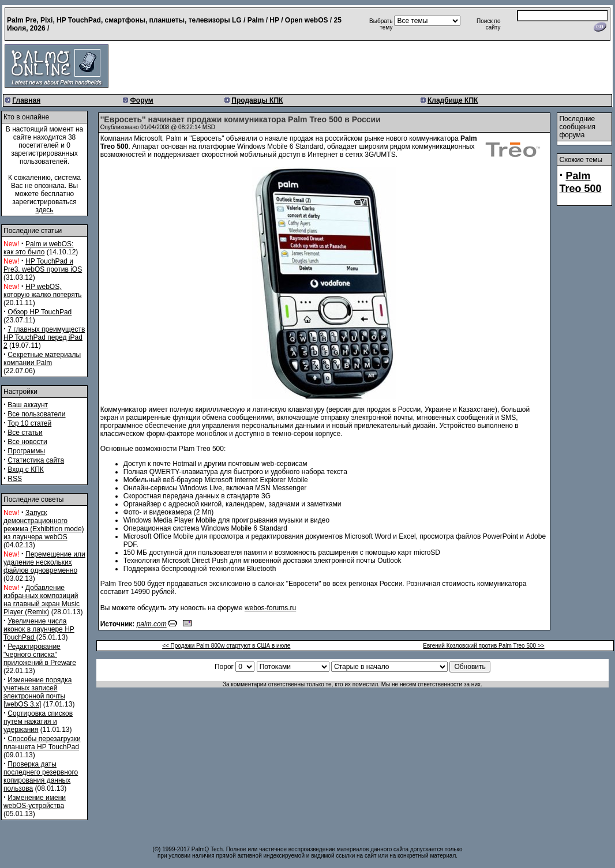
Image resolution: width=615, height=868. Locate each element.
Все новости (27, 442)
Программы (26, 451)
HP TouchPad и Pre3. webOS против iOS (43, 265)
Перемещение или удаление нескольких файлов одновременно (44, 562)
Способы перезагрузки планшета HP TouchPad (42, 743)
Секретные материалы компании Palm (42, 359)
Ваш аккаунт (28, 405)
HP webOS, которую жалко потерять (43, 291)
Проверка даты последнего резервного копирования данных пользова (41, 776)
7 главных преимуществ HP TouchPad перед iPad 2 (44, 337)
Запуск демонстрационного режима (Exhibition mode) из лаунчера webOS (44, 525)
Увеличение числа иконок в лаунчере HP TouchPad (39, 629)
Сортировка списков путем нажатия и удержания (38, 722)
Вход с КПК (25, 469)
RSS (15, 479)
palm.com (152, 624)
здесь (44, 210)
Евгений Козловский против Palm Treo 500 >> (483, 646)
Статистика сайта (36, 460)
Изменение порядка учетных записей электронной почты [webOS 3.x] (37, 692)
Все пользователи (36, 414)
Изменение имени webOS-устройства (35, 802)
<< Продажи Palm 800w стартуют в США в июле (226, 646)
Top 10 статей (29, 423)
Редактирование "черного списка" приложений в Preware (40, 655)
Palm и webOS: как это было (38, 248)
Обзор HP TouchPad (40, 312)
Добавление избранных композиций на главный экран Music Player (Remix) (42, 600)
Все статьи (25, 433)
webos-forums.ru (270, 608)
